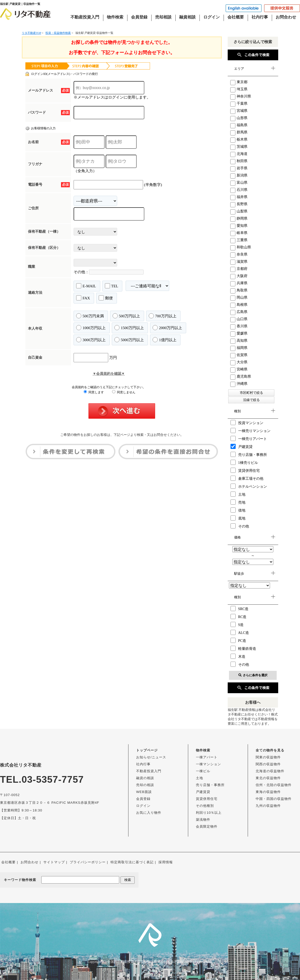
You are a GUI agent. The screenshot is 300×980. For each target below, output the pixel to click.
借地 (238, 510)
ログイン (212, 17)
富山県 (239, 183)
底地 (238, 518)
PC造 (238, 640)
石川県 (239, 190)
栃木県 (239, 139)
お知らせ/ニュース (151, 757)
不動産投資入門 (85, 17)
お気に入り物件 (149, 813)
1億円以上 (164, 340)
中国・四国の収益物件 (274, 799)
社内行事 (260, 17)
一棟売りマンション (251, 430)
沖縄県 (239, 384)
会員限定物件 (207, 826)
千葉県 (239, 104)
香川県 (239, 326)
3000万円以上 (91, 340)
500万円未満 (90, 316)
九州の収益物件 (268, 806)
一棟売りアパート (249, 438)
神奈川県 (241, 96)
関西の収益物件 (268, 764)
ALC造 (240, 632)
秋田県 (239, 161)
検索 (128, 880)
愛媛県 (239, 333)
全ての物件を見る (270, 750)
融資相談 (187, 17)
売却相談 (163, 17)
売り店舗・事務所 (249, 454)
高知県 (239, 341)
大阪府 (239, 276)
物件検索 (115, 17)
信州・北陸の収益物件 (274, 785)
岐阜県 (239, 233)
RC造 (239, 616)
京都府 (239, 269)
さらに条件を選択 (253, 675)
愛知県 (239, 226)
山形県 (239, 118)
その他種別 (205, 806)
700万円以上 (163, 316)
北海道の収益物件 (270, 771)
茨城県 (239, 147)
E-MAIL (86, 286)
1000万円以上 (91, 328)
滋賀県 (239, 262)
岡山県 (239, 297)
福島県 (239, 125)
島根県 (239, 305)
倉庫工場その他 (247, 478)
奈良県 (239, 254)
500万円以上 (126, 316)
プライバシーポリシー (88, 862)
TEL (112, 286)
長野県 (239, 204)
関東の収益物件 (268, 757)
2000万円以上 (167, 328)
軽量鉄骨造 (243, 648)
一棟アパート (207, 757)
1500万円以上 (129, 328)
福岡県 (239, 348)
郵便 (106, 298)
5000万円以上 (129, 340)
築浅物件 (203, 820)
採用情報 (166, 862)
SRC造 (239, 609)
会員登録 (139, 17)
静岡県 (239, 218)
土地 (238, 494)
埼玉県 (239, 89)
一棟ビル (203, 771)
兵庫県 (239, 283)
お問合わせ (286, 17)
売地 (238, 502)
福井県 (239, 197)
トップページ (147, 750)
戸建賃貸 (242, 446)
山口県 (239, 319)
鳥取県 (239, 290)
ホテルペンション (249, 486)
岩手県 (239, 168)
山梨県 (239, 211)
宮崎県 (239, 369)
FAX (83, 298)
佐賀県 (239, 355)
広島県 (239, 312)
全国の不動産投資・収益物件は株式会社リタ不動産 (146, 962)
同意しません (124, 392)
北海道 (239, 154)
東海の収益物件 (268, 792)
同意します (94, 392)
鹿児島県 (241, 376)
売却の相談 (145, 785)
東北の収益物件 (268, 778)
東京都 (239, 82)
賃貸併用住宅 (245, 470)
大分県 (239, 362)
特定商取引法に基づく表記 (132, 862)
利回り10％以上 (209, 813)
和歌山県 (241, 247)
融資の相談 (145, 778)
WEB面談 (144, 792)
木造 (238, 656)
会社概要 (236, 17)
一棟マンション (208, 764)
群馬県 (239, 132)
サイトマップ (54, 862)
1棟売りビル (244, 462)
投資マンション (247, 423)
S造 (237, 624)
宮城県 (239, 111)
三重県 (239, 240)
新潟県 (239, 175)
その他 (240, 526)
